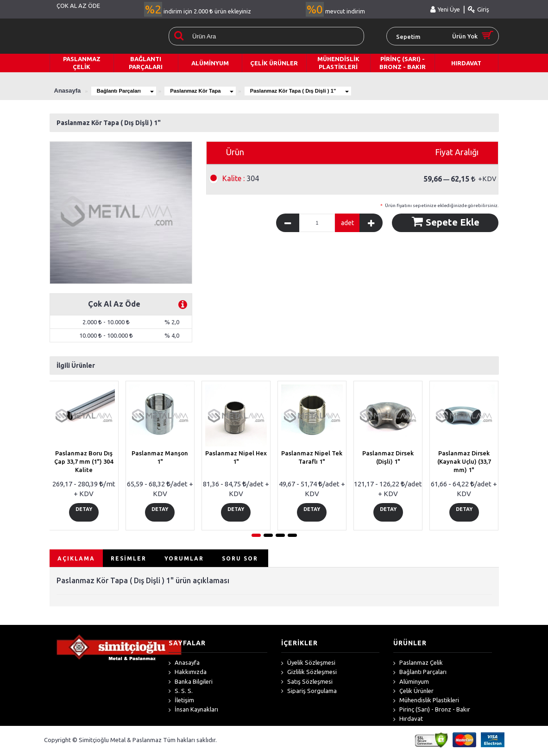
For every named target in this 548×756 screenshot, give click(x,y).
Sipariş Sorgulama (309, 694)
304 (241, 178)
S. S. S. (181, 694)
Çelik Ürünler (413, 694)
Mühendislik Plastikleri (426, 703)
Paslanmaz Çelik (418, 666)
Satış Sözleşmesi (307, 684)
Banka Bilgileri (191, 684)
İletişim (181, 703)
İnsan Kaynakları (193, 712)
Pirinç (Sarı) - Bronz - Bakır (432, 712)
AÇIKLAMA (76, 561)
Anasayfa (184, 666)
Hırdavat (408, 722)
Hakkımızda (188, 675)
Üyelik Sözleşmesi (308, 666)
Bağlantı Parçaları (133, 91)
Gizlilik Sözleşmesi (309, 675)
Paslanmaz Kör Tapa (224, 91)
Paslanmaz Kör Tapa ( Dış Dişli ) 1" (341, 91)
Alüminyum (411, 684)
